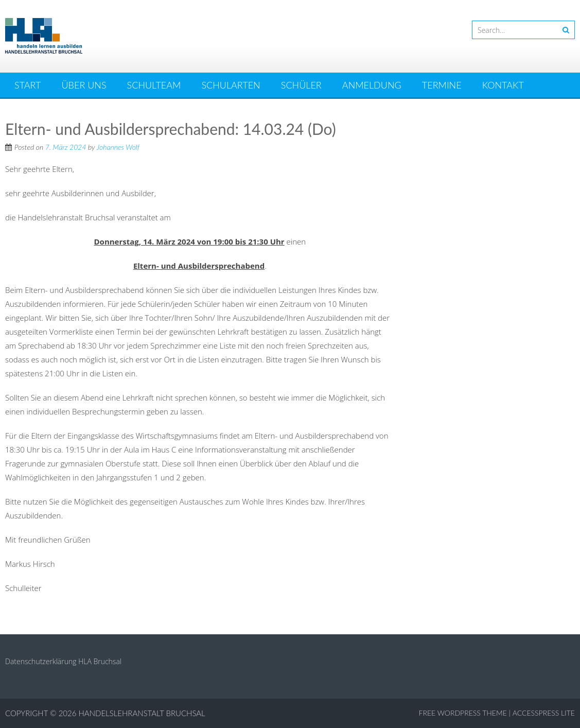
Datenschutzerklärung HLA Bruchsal (63, 661)
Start (28, 85)
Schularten (231, 85)
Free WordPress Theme (463, 713)
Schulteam (154, 85)
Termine (442, 85)
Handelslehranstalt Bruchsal (142, 713)
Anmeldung (372, 85)
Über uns (84, 85)
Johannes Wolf (118, 147)
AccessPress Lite (544, 713)
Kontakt (503, 85)
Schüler (301, 85)
